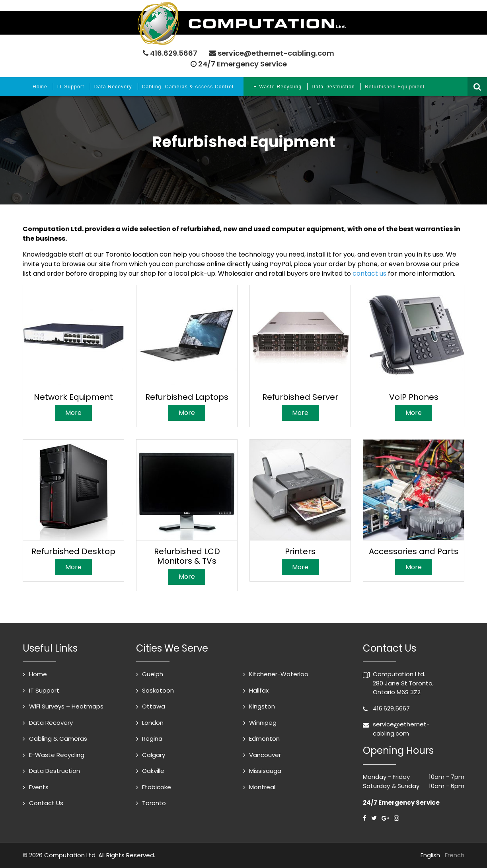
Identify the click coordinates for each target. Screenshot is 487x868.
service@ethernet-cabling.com (276, 53)
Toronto (154, 803)
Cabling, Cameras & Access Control (188, 87)
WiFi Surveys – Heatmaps (66, 706)
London (153, 723)
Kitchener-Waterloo (279, 674)
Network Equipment (73, 397)
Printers (300, 551)
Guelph (153, 674)
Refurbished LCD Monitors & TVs (187, 556)
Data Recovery (113, 87)
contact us (369, 273)
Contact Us (46, 803)
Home (40, 87)
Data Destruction (333, 87)
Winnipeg (263, 723)
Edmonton (264, 739)
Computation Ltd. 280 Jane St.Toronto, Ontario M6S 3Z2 (403, 683)
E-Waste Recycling (278, 87)
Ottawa (154, 706)
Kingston (262, 706)
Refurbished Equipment (395, 87)
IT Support (71, 87)
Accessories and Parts (414, 551)
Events (39, 787)
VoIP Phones (414, 397)
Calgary (154, 755)
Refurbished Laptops (187, 397)
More (73, 413)
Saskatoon (158, 690)
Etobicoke (157, 787)
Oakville (153, 771)
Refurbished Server (300, 397)
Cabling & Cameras (58, 739)
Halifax (259, 690)
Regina (152, 739)
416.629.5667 (174, 53)
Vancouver (265, 755)
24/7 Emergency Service (239, 64)
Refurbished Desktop (73, 551)
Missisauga (265, 771)
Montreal (262, 787)
